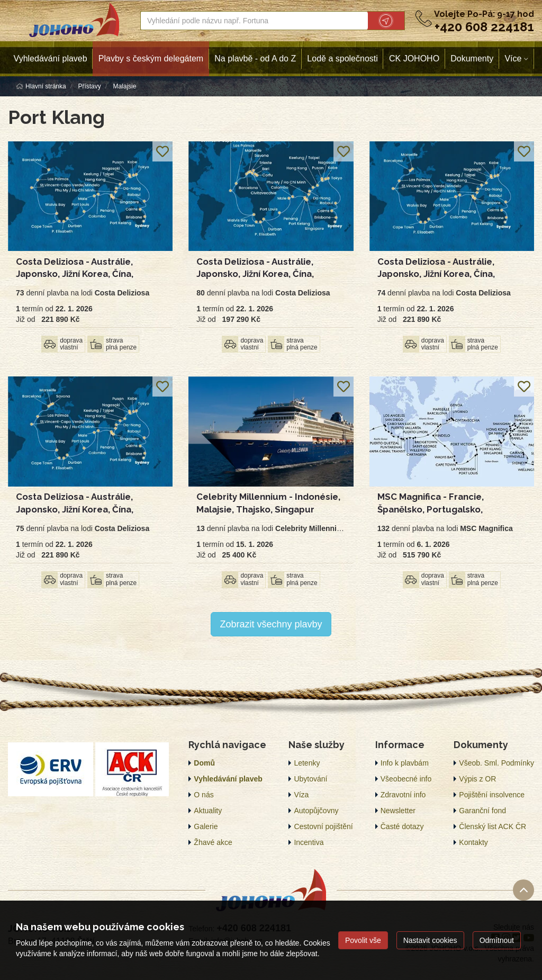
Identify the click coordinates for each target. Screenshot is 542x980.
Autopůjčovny (316, 811)
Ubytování (310, 779)
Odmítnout (497, 940)
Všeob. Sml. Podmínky (496, 763)
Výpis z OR (477, 779)
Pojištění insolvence (492, 795)
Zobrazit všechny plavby (271, 624)
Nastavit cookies (430, 940)
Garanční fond (482, 811)
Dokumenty (472, 59)
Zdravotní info (403, 795)
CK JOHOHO (414, 59)
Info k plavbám (405, 763)
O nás (204, 795)
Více (513, 59)
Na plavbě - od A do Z (255, 59)
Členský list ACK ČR (493, 826)
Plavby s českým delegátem (151, 59)
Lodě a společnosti (342, 59)
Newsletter (398, 811)
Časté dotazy (402, 826)
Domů (204, 763)
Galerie (206, 826)
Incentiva (309, 842)
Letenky (307, 763)
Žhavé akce (213, 842)
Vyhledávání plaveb (51, 59)
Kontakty (473, 842)
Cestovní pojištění (323, 826)
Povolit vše (363, 940)
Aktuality (208, 811)
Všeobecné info (406, 779)
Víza (301, 795)
